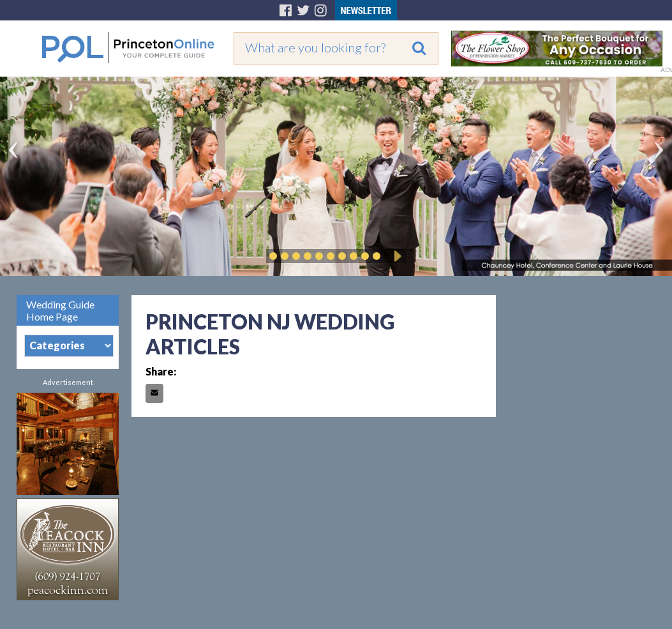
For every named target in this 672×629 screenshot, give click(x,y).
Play (396, 256)
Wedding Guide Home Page (60, 310)
